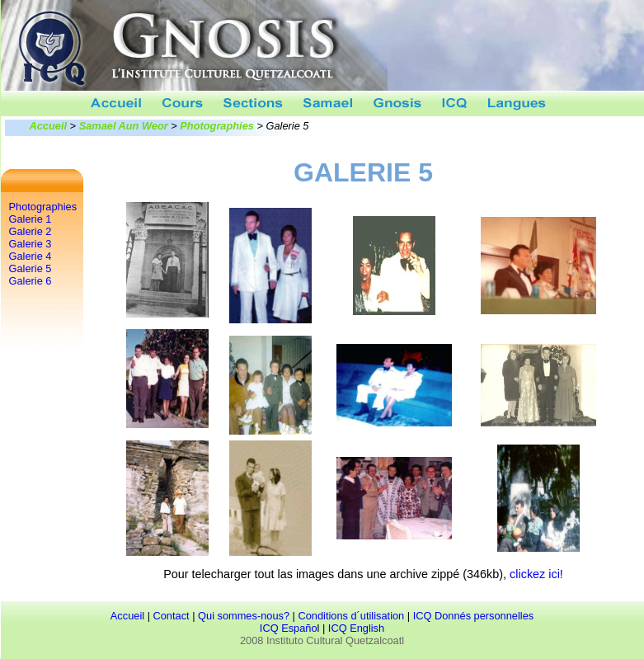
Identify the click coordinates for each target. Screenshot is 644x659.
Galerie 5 (31, 268)
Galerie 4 (31, 256)
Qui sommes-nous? (244, 616)
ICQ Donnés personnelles (474, 616)
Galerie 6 (31, 281)
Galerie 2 (31, 231)
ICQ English (356, 628)
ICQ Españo (289, 628)
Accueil (49, 126)
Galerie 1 (31, 219)
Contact (172, 616)
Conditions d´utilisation (351, 616)
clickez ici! (536, 574)
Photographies (217, 126)
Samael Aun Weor (124, 126)
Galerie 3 (31, 244)
